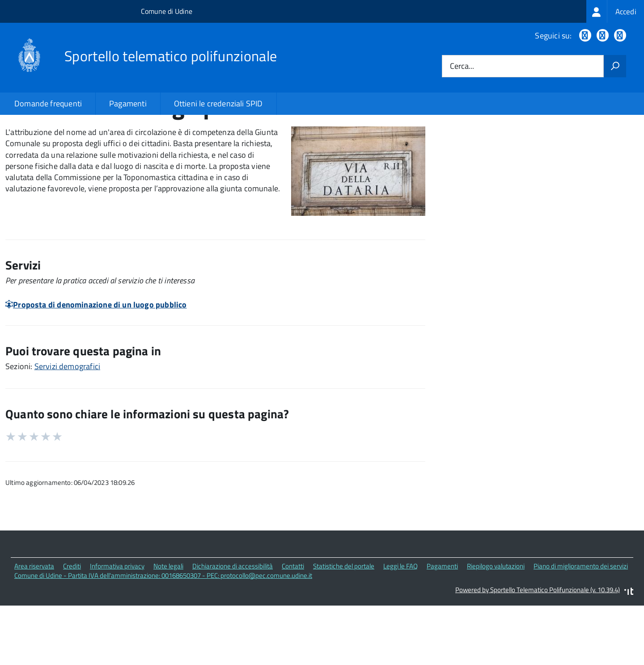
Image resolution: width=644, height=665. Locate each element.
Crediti (72, 630)
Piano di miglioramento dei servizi (581, 630)
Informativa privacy (117, 630)
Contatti (293, 630)
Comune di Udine (167, 11)
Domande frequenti (48, 103)
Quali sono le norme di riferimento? (520, 144)
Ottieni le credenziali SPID (218, 103)
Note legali (168, 630)
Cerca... (462, 66)
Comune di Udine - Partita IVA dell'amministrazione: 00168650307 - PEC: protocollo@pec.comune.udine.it (163, 639)
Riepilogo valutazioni (496, 630)
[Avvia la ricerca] (615, 66)
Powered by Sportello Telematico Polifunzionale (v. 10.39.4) (538, 654)
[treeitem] (615, 11)
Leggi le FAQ (400, 630)
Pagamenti (128, 103)
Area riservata (34, 630)
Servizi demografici (67, 431)
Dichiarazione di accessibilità (233, 630)
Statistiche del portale (344, 630)
